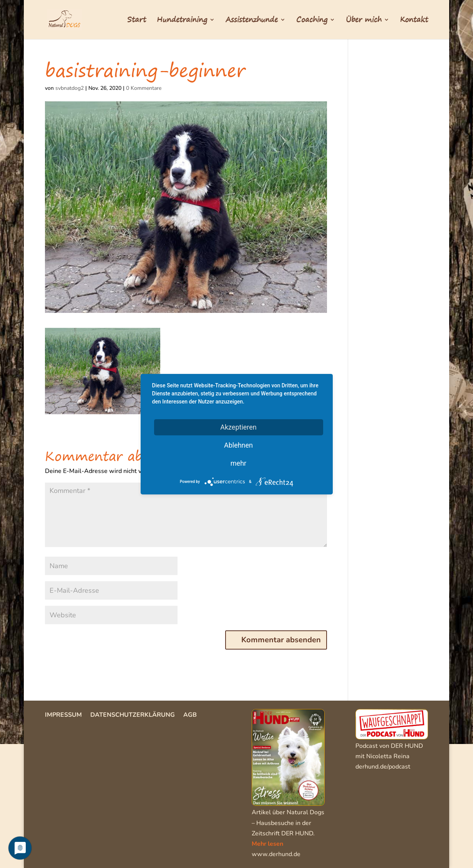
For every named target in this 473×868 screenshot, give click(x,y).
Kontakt (414, 21)
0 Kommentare (144, 88)
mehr (238, 463)
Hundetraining (182, 21)
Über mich (364, 21)
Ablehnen (238, 445)
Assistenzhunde (252, 21)
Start (137, 21)
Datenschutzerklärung (133, 716)
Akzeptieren (238, 427)
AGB (190, 716)
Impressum (63, 716)
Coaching (312, 21)
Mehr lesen (267, 844)
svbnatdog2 (70, 88)
